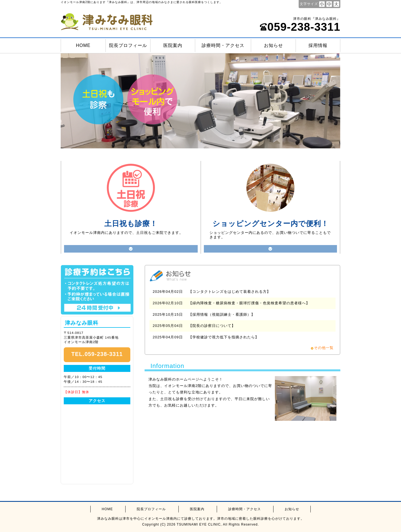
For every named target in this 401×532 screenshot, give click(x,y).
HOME (83, 45)
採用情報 (318, 45)
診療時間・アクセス (223, 45)
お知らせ (273, 45)
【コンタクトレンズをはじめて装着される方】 (230, 292)
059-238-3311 (300, 27)
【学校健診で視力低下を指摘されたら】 (224, 337)
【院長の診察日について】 (212, 326)
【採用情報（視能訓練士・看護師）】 (222, 314)
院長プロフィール (128, 45)
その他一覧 (324, 348)
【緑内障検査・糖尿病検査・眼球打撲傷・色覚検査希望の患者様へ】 (249, 303)
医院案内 (173, 45)
